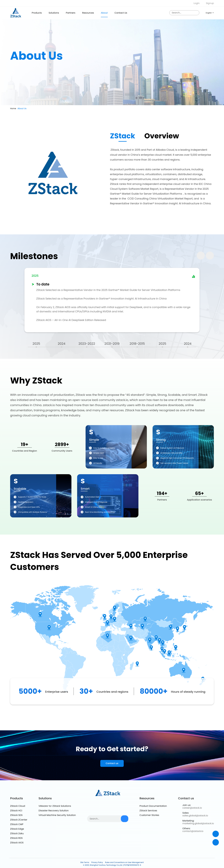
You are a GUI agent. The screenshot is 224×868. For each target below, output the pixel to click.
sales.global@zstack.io (195, 816)
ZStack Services (148, 811)
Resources (88, 13)
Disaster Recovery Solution (54, 811)
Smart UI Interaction (93, 507)
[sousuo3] (196, 13)
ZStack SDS (16, 815)
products (37, 13)
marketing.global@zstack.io (198, 823)
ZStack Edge (17, 829)
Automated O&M (92, 497)
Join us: (187, 805)
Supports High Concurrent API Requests (177, 458)
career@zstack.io (192, 808)
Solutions (54, 13)
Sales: (186, 813)
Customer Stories (149, 815)
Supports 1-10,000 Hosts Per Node (32, 497)
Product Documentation (153, 806)
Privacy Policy (97, 862)
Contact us (121, 13)
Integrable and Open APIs (29, 507)
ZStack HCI (16, 811)
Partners (71, 13)
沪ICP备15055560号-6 (132, 865)
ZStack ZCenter (19, 820)
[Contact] (216, 834)
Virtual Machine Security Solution (57, 815)
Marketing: (188, 821)
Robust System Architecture (172, 448)
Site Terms (85, 862)
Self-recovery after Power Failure (174, 463)
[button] (210, 256)
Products (16, 798)
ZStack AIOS (17, 843)
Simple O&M (99, 453)
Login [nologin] (197, 3)
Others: (186, 828)
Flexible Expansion (26, 502)
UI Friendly (98, 463)
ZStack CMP (17, 824)
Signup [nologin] (210, 3)
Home (13, 108)
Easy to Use (98, 458)
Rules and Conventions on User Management (124, 862)
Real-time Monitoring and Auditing (100, 512)
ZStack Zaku (17, 833)
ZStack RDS (16, 838)
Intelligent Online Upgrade (96, 502)
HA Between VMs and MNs (171, 453)
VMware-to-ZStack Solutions (55, 806)
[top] (216, 842)
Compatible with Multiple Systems (32, 512)
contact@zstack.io (193, 831)
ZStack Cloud (18, 806)
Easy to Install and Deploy (104, 448)
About (104, 13)
